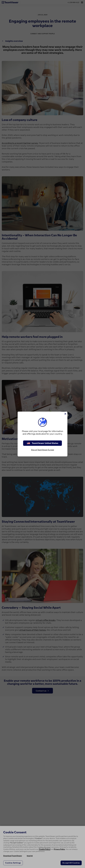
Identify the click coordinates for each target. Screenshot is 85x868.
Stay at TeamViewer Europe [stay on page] (43, 450)
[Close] (65, 414)
